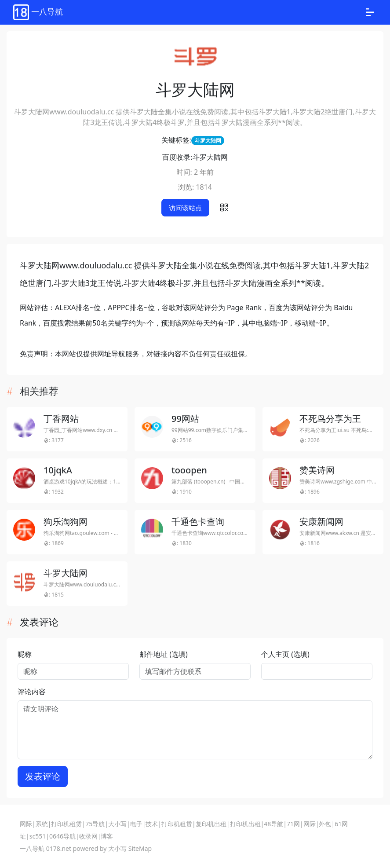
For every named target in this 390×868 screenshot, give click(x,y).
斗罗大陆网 (208, 141)
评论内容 (32, 692)
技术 (152, 824)
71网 (293, 824)
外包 (325, 824)
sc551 (38, 836)
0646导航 (62, 836)
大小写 (117, 824)
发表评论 (43, 776)
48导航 (273, 824)
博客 (107, 836)
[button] (224, 207)
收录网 (88, 836)
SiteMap (140, 848)
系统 (42, 824)
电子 (136, 824)
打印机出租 (245, 824)
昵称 (25, 654)
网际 (26, 824)
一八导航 (32, 848)
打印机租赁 (66, 824)
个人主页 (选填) (285, 654)
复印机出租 (211, 824)
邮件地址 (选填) (164, 654)
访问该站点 (185, 208)
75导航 (95, 824)
